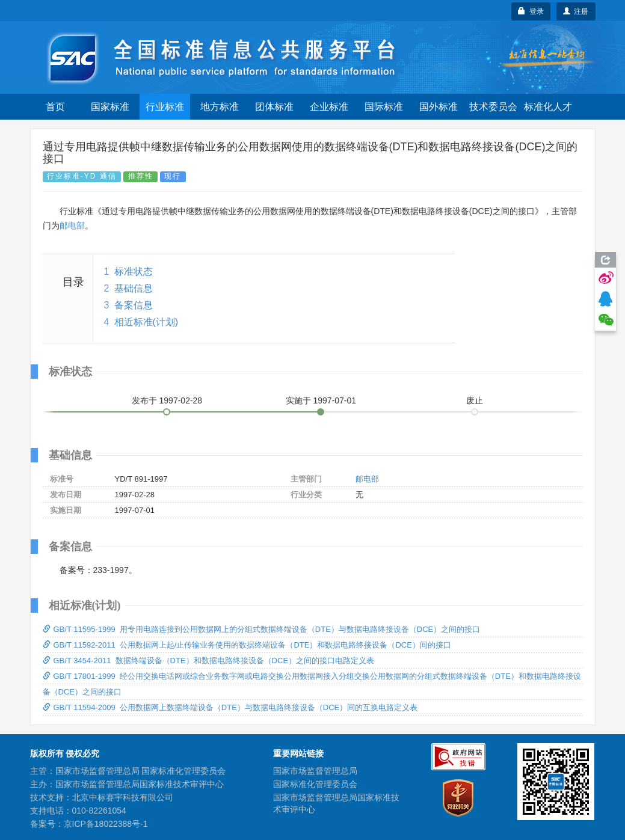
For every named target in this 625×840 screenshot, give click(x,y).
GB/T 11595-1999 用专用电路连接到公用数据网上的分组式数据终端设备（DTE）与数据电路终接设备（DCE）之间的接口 (262, 629)
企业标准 (329, 107)
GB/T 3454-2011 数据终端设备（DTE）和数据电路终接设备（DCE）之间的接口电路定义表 (209, 661)
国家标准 (110, 107)
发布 (167, 400)
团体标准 (274, 107)
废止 (475, 400)
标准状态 (134, 271)
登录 (531, 11)
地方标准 (220, 107)
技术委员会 (493, 107)
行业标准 (165, 107)
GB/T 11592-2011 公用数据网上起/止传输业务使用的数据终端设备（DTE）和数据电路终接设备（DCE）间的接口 (247, 645)
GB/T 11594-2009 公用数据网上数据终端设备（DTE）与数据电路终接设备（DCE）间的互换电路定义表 (230, 707)
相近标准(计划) (146, 322)
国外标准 (439, 107)
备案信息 (134, 305)
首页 (55, 107)
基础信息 (134, 288)
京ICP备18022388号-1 (106, 824)
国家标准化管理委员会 (315, 784)
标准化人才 (548, 107)
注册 (576, 11)
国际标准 (384, 107)
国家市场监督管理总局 (315, 771)
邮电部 (72, 225)
